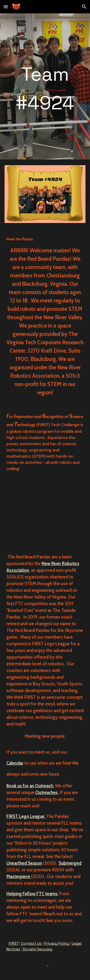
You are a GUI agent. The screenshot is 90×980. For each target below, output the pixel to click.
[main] (45, 86)
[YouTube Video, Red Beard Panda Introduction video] (45, 513)
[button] (6, 7)
